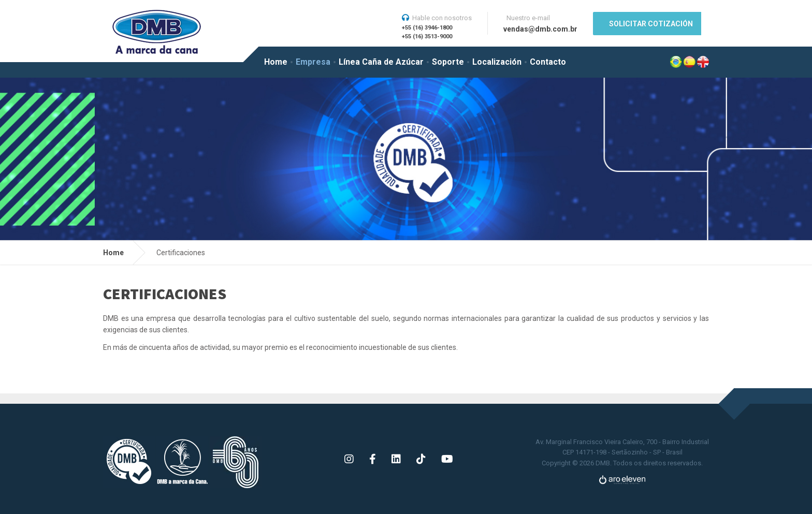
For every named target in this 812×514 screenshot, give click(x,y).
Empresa (313, 62)
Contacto (548, 62)
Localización (497, 62)
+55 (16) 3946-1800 (427, 28)
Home (276, 62)
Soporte (448, 62)
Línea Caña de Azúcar (381, 62)
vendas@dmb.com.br (540, 29)
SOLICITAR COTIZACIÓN (651, 24)
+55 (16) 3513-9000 (427, 36)
